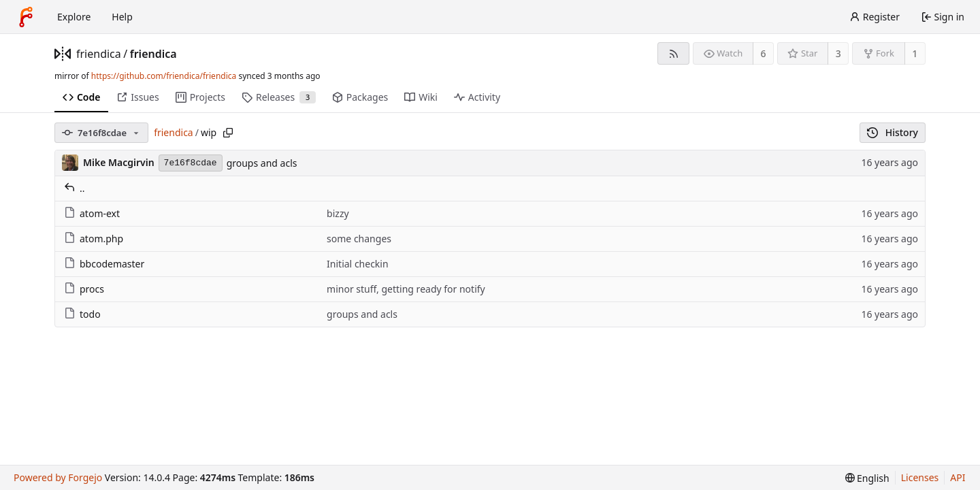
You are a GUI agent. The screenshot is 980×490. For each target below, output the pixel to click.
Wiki (421, 97)
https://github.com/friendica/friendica (164, 76)
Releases (279, 97)
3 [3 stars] (838, 53)
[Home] (26, 17)
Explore (74, 17)
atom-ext (92, 213)
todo (82, 314)
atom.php (94, 239)
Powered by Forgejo (58, 477)
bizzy (338, 213)
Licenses (920, 477)
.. (75, 188)
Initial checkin (358, 264)
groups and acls (262, 163)
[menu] (867, 478)
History (893, 132)
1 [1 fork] (915, 53)
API (958, 477)
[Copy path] (228, 133)
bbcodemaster (104, 264)
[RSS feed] (673, 53)
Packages (360, 97)
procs (84, 289)
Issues (137, 97)
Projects (200, 97)
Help (122, 17)
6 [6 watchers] (764, 53)
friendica (99, 54)
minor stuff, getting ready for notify (406, 289)
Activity (477, 97)
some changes (359, 239)
